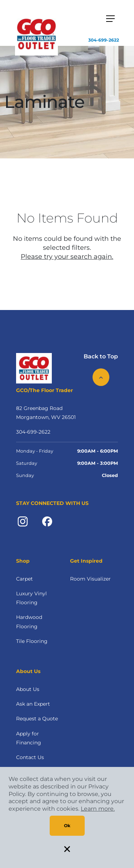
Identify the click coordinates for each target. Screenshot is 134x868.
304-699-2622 (104, 40)
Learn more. (98, 809)
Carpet (24, 579)
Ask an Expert (33, 704)
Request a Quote (37, 719)
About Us (28, 689)
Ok (67, 826)
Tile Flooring (32, 641)
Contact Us (30, 757)
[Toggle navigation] (110, 19)
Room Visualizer (90, 579)
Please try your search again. (67, 257)
